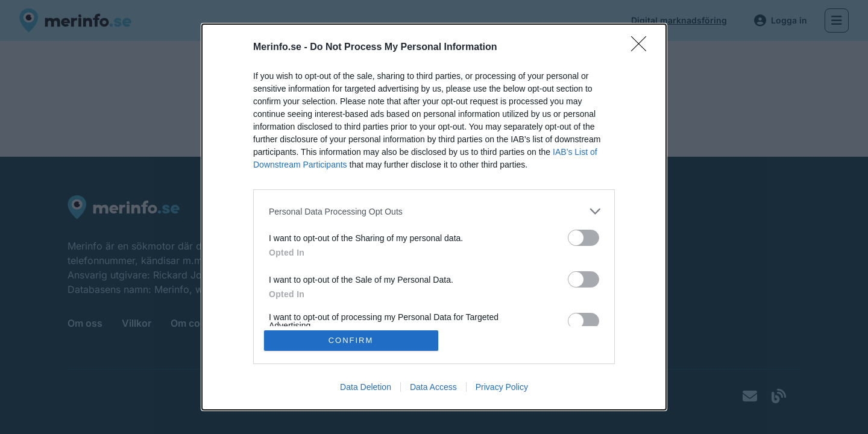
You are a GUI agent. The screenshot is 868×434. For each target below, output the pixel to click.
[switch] (583, 238)
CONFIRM (351, 340)
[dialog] (434, 217)
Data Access (433, 387)
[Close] (643, 48)
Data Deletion (366, 387)
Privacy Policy (502, 387)
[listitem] (434, 211)
